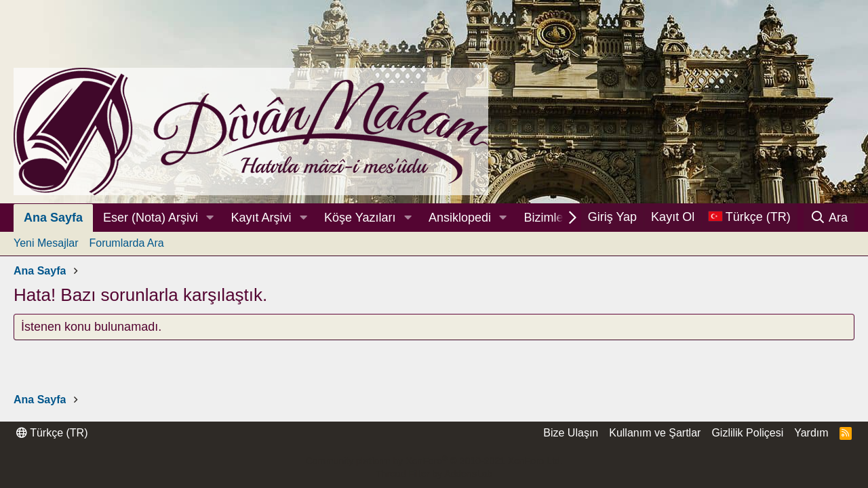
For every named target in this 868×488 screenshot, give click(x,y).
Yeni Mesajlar (46, 243)
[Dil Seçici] (749, 217)
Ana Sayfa (53, 218)
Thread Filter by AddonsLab (434, 474)
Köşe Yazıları (360, 218)
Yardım (811, 433)
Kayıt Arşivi (261, 218)
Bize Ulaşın (571, 433)
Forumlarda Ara (126, 243)
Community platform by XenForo (434, 461)
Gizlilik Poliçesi (747, 433)
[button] (210, 218)
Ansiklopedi (460, 218)
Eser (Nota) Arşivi (151, 218)
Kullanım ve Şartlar (655, 433)
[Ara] (829, 218)
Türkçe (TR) (52, 433)
